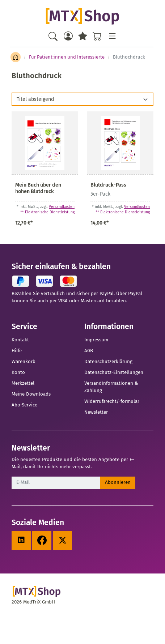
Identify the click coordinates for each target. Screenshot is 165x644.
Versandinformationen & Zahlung (111, 387)
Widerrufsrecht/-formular (112, 401)
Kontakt (20, 340)
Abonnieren (118, 482)
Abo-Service (24, 405)
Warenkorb (24, 362)
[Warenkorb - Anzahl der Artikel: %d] (97, 36)
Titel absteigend (35, 99)
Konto (18, 372)
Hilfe (17, 351)
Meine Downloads (31, 394)
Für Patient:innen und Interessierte (67, 57)
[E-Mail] (56, 483)
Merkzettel (23, 383)
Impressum (96, 340)
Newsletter (96, 412)
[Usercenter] (68, 36)
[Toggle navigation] (112, 36)
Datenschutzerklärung (108, 362)
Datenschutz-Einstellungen (114, 372)
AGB (89, 351)
